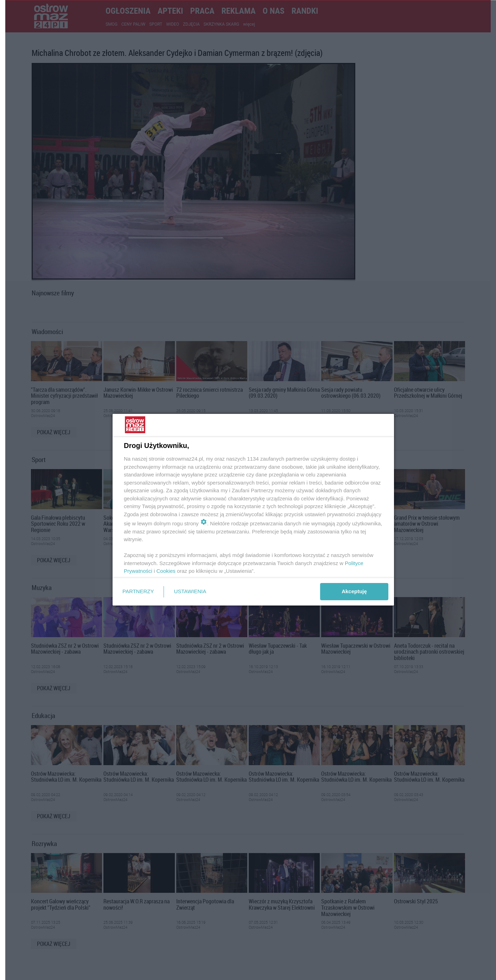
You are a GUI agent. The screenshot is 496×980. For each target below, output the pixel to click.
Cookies (166, 571)
